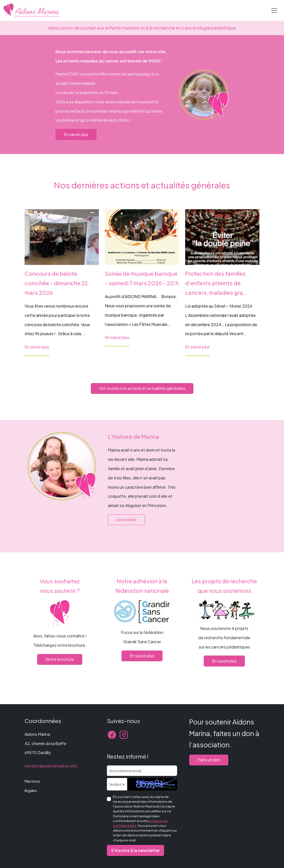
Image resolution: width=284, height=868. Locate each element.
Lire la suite (126, 519)
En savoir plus (76, 134)
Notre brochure (60, 659)
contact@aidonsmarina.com (51, 766)
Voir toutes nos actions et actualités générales (142, 388)
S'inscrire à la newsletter (135, 850)
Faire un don (209, 760)
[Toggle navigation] (274, 11)
